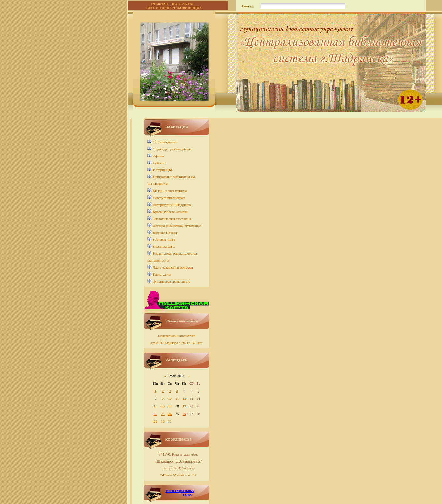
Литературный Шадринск (172, 205)
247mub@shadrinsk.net (178, 475)
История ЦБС (163, 170)
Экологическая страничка (172, 219)
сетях (187, 494)
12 (184, 399)
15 (156, 406)
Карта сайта (162, 274)
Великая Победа (165, 233)
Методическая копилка (170, 191)
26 (184, 414)
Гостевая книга (164, 239)
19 (184, 406)
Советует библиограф (169, 198)
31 (170, 421)
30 (163, 421)
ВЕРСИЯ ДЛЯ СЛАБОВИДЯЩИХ (174, 8)
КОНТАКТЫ (183, 4)
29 (156, 421)
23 (163, 414)
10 (170, 399)
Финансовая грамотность (172, 281)
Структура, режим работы (172, 149)
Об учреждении (164, 142)
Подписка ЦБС (164, 246)
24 (170, 414)
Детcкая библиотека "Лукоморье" (178, 226)
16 (163, 406)
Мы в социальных (180, 491)
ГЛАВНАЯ (159, 4)
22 (156, 414)
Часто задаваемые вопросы (173, 267)
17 (170, 406)
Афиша (158, 156)
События (159, 163)
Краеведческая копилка (170, 212)
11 (177, 399)
